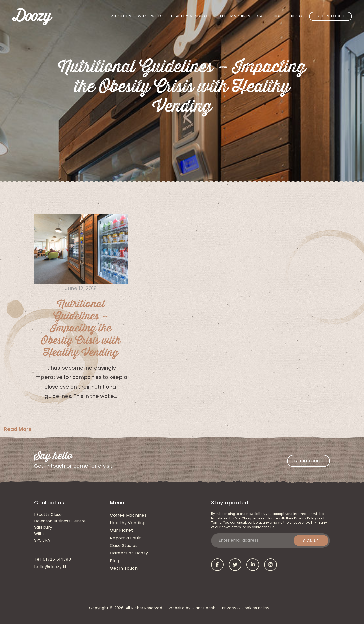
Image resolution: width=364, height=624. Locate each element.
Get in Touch (331, 16)
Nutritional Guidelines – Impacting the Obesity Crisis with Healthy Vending (81, 328)
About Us (121, 17)
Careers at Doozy (129, 553)
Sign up (311, 541)
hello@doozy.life (52, 567)
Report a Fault (126, 538)
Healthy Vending (189, 17)
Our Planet (122, 531)
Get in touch (309, 461)
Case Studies (271, 17)
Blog (297, 17)
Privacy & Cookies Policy (246, 608)
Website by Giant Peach (192, 608)
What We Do (151, 17)
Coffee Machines (232, 17)
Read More (18, 429)
